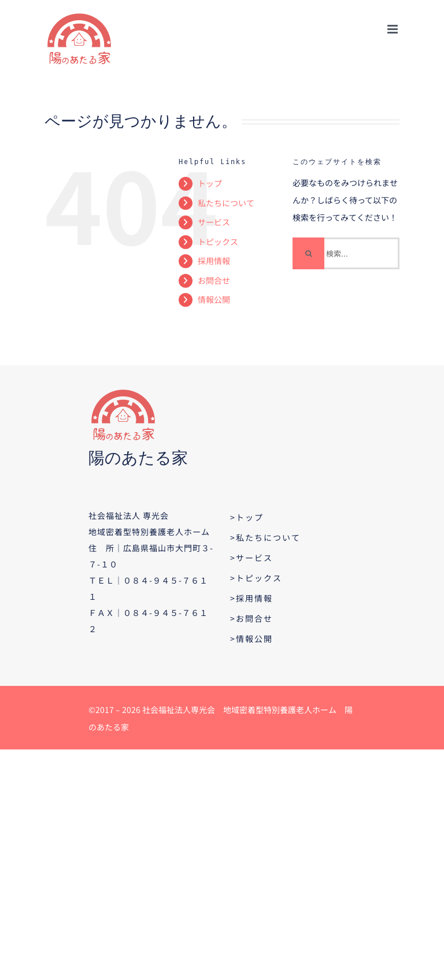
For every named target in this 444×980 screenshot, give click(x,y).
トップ (210, 183)
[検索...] (346, 253)
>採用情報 (251, 598)
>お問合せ (251, 618)
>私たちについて (265, 537)
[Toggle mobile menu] (393, 29)
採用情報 (214, 261)
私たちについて (226, 203)
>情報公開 (251, 639)
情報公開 (214, 299)
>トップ (247, 517)
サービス (214, 222)
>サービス (251, 558)
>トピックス (256, 578)
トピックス (218, 242)
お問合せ (214, 280)
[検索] (308, 253)
